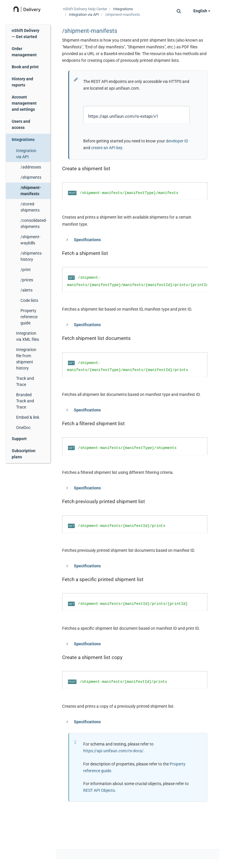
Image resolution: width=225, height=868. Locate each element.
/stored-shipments (30, 207)
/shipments (31, 177)
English (202, 11)
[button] (179, 11)
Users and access (21, 124)
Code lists (29, 300)
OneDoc (23, 428)
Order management (24, 52)
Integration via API (26, 154)
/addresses (31, 167)
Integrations (23, 139)
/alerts (27, 290)
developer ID (177, 141)
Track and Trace (25, 381)
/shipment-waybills (30, 240)
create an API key (107, 148)
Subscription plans (24, 454)
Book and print (25, 67)
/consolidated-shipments (34, 223)
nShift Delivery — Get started (25, 34)
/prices (27, 280)
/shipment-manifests (31, 191)
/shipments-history (31, 256)
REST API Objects (99, 790)
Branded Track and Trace (25, 401)
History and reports (22, 82)
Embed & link (28, 417)
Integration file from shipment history (26, 359)
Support (19, 439)
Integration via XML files (28, 336)
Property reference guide (29, 317)
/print (26, 270)
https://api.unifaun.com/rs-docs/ (113, 751)
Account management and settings (24, 103)
